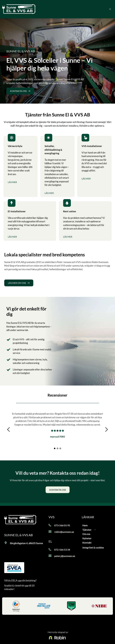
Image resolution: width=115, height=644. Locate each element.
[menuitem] (96, 525)
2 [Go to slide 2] (57, 448)
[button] (109, 9)
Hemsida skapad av (58, 632)
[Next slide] (106, 429)
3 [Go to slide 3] (60, 448)
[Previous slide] (9, 429)
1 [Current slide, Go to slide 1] (55, 448)
